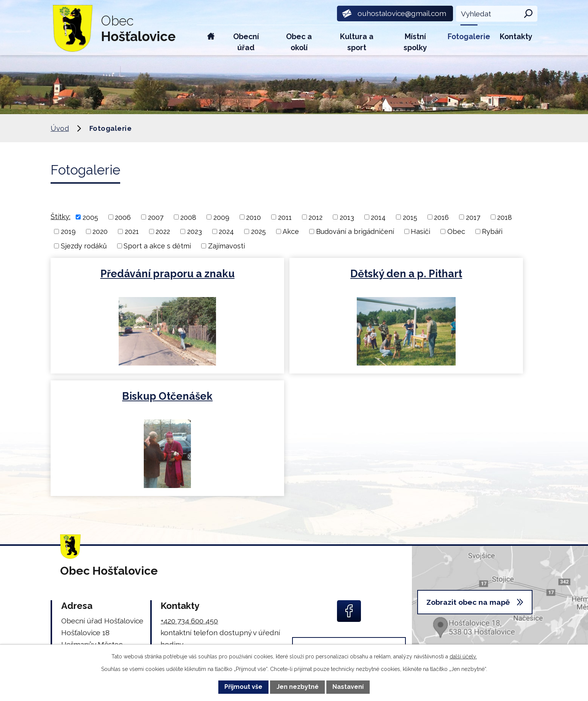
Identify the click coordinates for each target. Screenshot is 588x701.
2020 (100, 231)
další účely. (463, 656)
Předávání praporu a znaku (129, 274)
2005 (90, 217)
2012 (315, 217)
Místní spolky (415, 42)
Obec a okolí (299, 42)
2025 (258, 231)
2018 (505, 217)
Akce (291, 231)
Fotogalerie (469, 37)
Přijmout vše (243, 687)
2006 (123, 217)
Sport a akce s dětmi (157, 246)
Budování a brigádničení (355, 231)
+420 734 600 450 (189, 498)
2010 (253, 217)
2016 (441, 217)
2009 (221, 217)
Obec (456, 231)
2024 (226, 231)
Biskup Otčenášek (457, 274)
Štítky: (60, 217)
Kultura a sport (357, 42)
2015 (410, 217)
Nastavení (348, 687)
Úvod (211, 40)
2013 (347, 217)
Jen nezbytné (298, 687)
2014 (378, 217)
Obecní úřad (246, 42)
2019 (68, 231)
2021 (132, 231)
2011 (285, 217)
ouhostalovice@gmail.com (205, 545)
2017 (473, 217)
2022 (163, 231)
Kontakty (516, 37)
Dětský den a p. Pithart (293, 274)
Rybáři (492, 231)
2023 (195, 231)
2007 (156, 217)
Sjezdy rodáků (84, 246)
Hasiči (420, 231)
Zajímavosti (226, 246)
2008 (188, 217)
